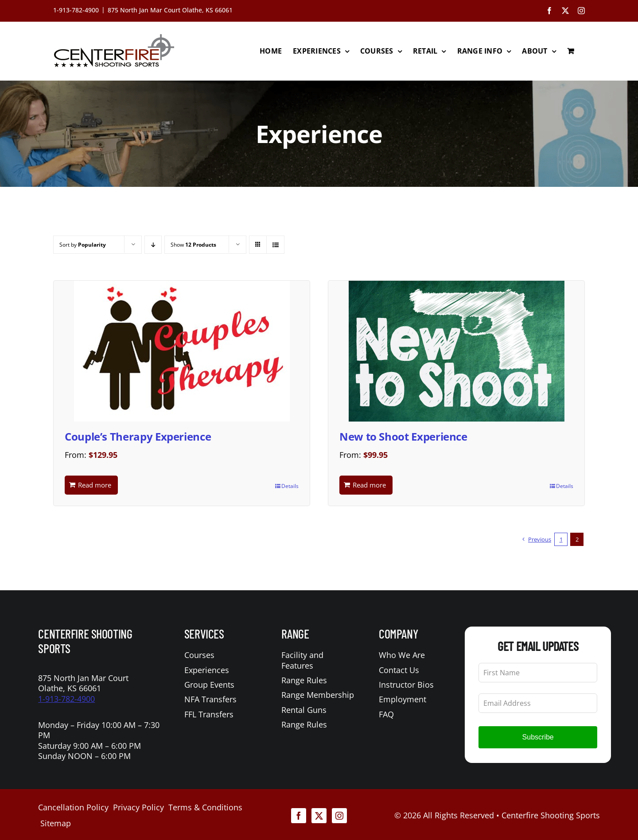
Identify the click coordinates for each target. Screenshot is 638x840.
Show (193, 245)
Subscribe (538, 737)
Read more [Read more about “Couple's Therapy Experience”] (95, 485)
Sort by (83, 245)
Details (290, 486)
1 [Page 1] (561, 539)
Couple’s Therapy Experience (138, 436)
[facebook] (299, 816)
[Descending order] (153, 245)
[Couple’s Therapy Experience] (182, 351)
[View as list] (275, 245)
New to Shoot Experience (403, 436)
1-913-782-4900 (66, 699)
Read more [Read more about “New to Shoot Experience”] (369, 485)
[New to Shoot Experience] (456, 351)
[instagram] (339, 816)
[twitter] (319, 816)
